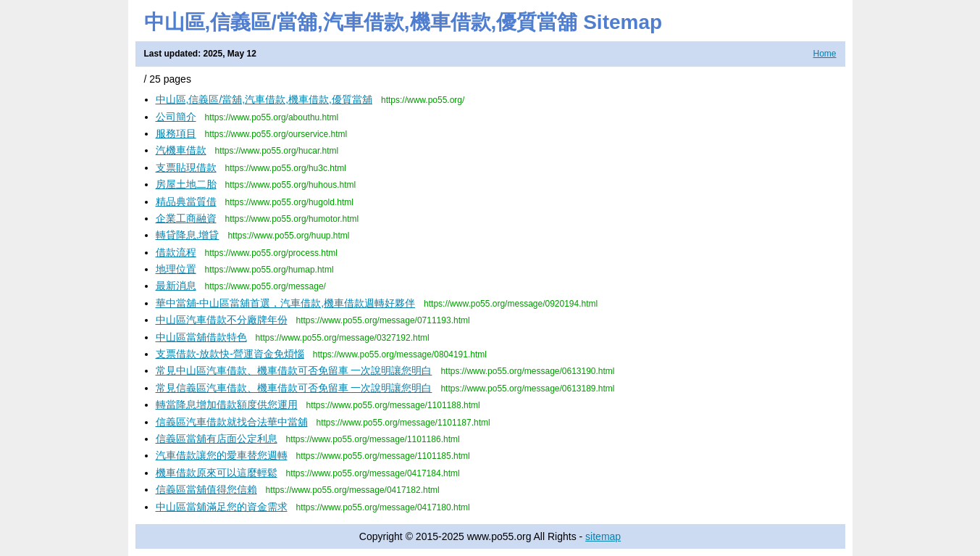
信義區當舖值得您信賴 (206, 489)
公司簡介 (176, 117)
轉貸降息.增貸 (188, 235)
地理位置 (176, 269)
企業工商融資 (186, 218)
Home (824, 54)
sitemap (603, 536)
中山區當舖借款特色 (201, 337)
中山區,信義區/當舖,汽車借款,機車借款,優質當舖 (264, 99)
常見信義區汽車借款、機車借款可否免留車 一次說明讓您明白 (294, 388)
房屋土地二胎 (186, 184)
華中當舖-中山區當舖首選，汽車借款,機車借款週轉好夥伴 (286, 303)
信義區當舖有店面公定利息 (217, 439)
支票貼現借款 (186, 167)
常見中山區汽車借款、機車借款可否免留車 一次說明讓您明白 (294, 370)
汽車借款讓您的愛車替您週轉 (222, 455)
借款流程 (176, 252)
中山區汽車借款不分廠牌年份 (222, 320)
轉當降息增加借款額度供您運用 (227, 404)
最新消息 (176, 286)
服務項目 (176, 133)
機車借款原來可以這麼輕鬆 (217, 473)
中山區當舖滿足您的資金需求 (222, 507)
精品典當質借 (186, 202)
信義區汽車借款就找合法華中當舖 (232, 422)
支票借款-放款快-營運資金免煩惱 (230, 354)
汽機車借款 (181, 150)
